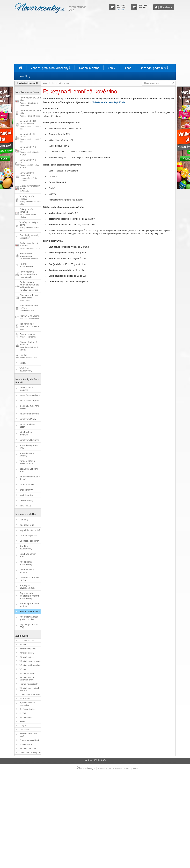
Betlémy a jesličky (28, 709)
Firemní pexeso (28, 335)
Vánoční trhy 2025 (28, 649)
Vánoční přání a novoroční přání (27, 679)
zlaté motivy (25, 506)
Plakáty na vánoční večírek (29, 308)
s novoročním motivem (26, 389)
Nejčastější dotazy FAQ (29, 626)
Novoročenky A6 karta (30, 151)
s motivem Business (30, 440)
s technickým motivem (26, 433)
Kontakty (24, 76)
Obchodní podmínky (154, 68)
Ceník (112, 68)
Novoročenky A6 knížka (29, 164)
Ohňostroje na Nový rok (30, 752)
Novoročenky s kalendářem (28, 177)
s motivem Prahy (28, 419)
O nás (127, 68)
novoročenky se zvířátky (27, 454)
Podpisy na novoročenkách (27, 587)
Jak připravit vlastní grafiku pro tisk (29, 618)
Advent (23, 645)
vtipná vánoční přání (30, 401)
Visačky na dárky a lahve (30, 226)
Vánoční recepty (27, 653)
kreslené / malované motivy (30, 407)
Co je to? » (121, 10)
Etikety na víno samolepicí (28, 213)
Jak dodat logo (27, 525)
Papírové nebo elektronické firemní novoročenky (29, 596)
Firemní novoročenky (29, 684)
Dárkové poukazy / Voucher (30, 246)
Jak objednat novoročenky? (27, 563)
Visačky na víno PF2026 (30, 200)
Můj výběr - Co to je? (30, 530)
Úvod (45, 83)
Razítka (29, 356)
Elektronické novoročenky (29, 256)
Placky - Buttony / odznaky (29, 346)
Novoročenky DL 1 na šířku (30, 101)
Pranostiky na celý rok (30, 740)
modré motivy (26, 495)
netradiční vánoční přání (29, 470)
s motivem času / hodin (28, 426)
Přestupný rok (26, 744)
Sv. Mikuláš (25, 699)
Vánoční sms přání (28, 748)
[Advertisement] (95, 39)
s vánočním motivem (30, 395)
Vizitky (23, 363)
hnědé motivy (26, 490)
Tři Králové (24, 730)
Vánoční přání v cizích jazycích (30, 689)
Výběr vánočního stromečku (27, 704)
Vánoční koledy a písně (30, 661)
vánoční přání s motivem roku (27, 462)
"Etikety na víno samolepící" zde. (109, 102)
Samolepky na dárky (30, 236)
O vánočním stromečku (30, 694)
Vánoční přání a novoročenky (51, 68)
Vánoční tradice (27, 657)
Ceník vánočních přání (28, 555)
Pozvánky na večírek (30, 317)
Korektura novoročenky (26, 547)
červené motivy (27, 485)
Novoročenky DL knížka (30, 138)
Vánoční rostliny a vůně (30, 665)
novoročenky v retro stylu (29, 447)
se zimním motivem (29, 414)
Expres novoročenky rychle (30, 188)
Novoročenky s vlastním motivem (28, 274)
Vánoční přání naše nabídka (29, 605)
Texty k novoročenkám (27, 265)
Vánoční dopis (29, 326)
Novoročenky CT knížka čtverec (30, 125)
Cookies (135, 769)
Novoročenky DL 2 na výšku (30, 113)
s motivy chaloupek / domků (30, 478)
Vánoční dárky (26, 717)
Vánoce (23, 669)
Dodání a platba (89, 68)
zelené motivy (26, 500)
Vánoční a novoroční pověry (29, 735)
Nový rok (24, 726)
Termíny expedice (28, 536)
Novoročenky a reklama (27, 571)
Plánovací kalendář (29, 298)
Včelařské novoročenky (26, 369)
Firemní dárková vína (30, 611)
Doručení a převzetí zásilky (29, 579)
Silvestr (23, 721)
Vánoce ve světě (27, 673)
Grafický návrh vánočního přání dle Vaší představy (29, 286)
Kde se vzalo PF (27, 641)
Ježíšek (23, 713)
